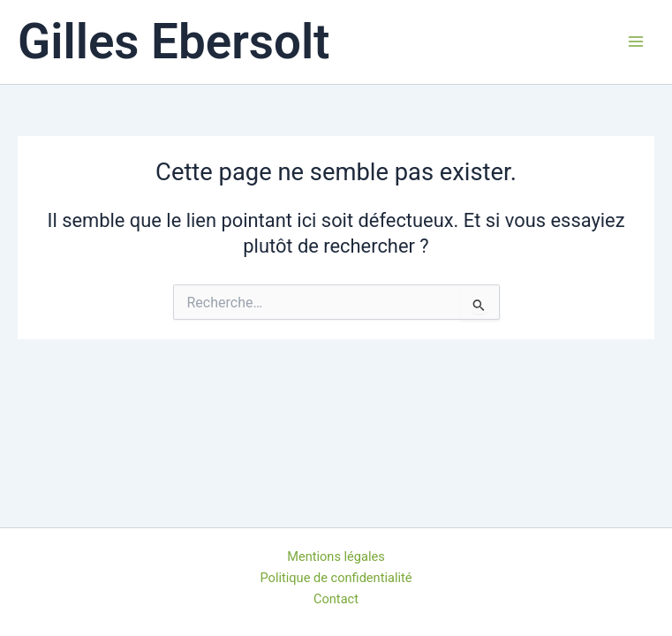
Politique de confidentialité (336, 578)
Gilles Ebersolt (174, 42)
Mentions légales (336, 556)
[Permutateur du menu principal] (636, 42)
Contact (336, 599)
